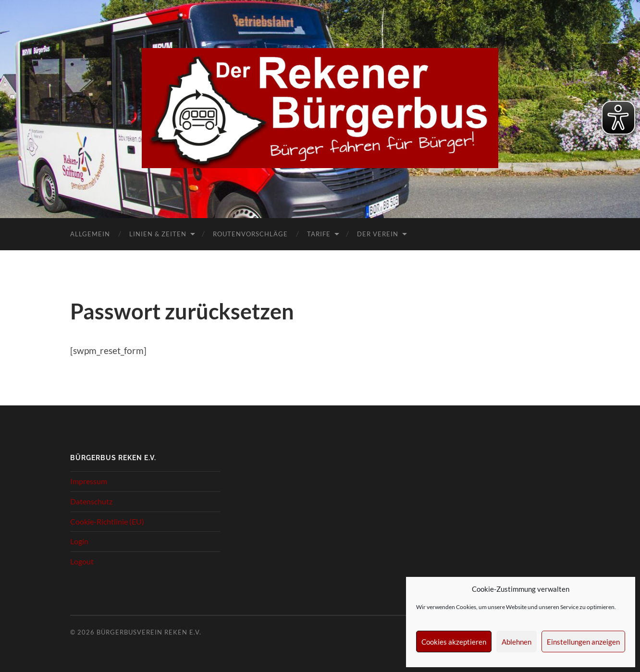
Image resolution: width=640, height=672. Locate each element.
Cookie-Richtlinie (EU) (107, 521)
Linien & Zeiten (158, 234)
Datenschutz (91, 501)
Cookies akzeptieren (454, 642)
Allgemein (90, 234)
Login (79, 541)
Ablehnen (517, 642)
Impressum (89, 481)
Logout (82, 561)
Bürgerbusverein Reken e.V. (149, 632)
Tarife (319, 234)
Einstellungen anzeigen (583, 642)
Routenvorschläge (250, 234)
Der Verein (378, 234)
